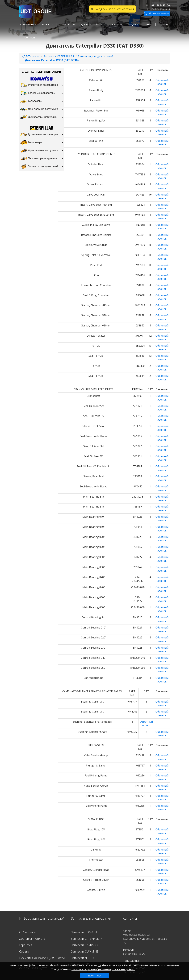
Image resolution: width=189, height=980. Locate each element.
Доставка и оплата (93, 24)
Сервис (148, 24)
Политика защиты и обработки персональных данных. (103, 969)
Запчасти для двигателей (96, 56)
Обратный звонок (162, 82)
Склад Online (67, 24)
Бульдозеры (42, 101)
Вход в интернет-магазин (112, 9)
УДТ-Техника (31, 56)
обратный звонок (157, 13)
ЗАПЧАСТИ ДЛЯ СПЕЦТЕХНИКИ (41, 72)
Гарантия (117, 24)
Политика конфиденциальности (42, 958)
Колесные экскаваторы (42, 93)
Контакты (30, 38)
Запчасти (48, 24)
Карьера (163, 24)
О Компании (28, 24)
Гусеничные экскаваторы (42, 85)
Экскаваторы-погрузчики (42, 117)
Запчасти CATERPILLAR (59, 56)
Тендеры (133, 24)
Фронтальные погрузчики (42, 109)
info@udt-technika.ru (158, 9)
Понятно (95, 976)
